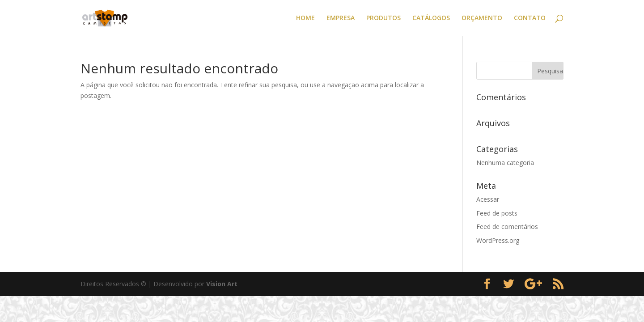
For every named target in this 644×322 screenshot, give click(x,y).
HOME (305, 18)
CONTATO (530, 18)
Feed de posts (497, 213)
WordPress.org (498, 240)
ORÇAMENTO (482, 18)
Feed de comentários (507, 227)
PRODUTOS (383, 18)
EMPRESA (341, 18)
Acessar (488, 199)
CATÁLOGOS (431, 18)
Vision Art (222, 284)
